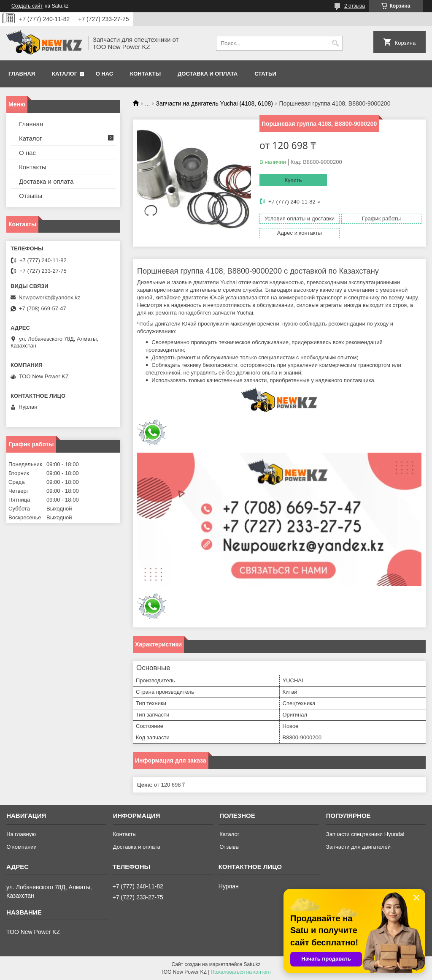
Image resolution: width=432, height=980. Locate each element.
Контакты (145, 74)
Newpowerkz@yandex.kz (49, 297)
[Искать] (335, 43)
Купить (293, 180)
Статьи (265, 74)
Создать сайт (27, 6)
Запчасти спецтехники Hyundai (365, 834)
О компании (22, 847)
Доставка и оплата (208, 74)
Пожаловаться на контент (241, 972)
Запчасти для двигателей (358, 847)
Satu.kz (252, 964)
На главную (21, 834)
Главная (22, 74)
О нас (105, 74)
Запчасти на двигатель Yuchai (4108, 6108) (215, 103)
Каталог (65, 74)
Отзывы (31, 196)
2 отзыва (355, 6)
